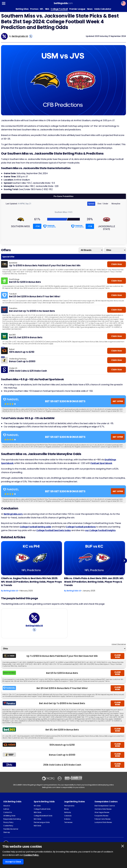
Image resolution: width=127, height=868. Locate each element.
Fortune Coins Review (102, 819)
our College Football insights (100, 530)
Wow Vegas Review (102, 812)
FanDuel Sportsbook (101, 463)
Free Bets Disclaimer (11, 829)
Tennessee (68, 822)
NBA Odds (38, 812)
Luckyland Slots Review (103, 822)
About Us (7, 806)
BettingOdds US (20, 36)
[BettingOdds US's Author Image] (34, 618)
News (90, 9)
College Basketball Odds (43, 816)
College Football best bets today (54, 530)
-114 (37, 226)
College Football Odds (42, 809)
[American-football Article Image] (32, 558)
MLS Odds (38, 819)
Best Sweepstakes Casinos (105, 806)
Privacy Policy (8, 822)
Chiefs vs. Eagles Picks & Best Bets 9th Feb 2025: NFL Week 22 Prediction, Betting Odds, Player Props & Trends (31, 582)
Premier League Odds (42, 822)
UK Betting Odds (9, 816)
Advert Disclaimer (119, 644)
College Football (59, 9)
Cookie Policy (8, 826)
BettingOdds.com (13, 514)
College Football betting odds (35, 527)
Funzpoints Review (101, 816)
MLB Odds (38, 826)
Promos (34, 9)
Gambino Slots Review (103, 809)
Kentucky (68, 812)
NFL (42, 9)
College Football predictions (81, 527)
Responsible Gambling (12, 819)
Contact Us (8, 812)
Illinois (66, 809)
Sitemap (7, 832)
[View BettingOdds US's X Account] (31, 36)
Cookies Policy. (31, 855)
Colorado (68, 816)
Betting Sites (22, 9)
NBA (47, 9)
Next (124, 561)
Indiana (67, 819)
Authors (6, 809)
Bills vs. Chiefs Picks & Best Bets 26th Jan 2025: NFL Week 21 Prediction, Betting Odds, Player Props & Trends (94, 582)
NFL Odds (37, 806)
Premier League (77, 9)
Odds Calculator (103, 9)
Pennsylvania (69, 806)
